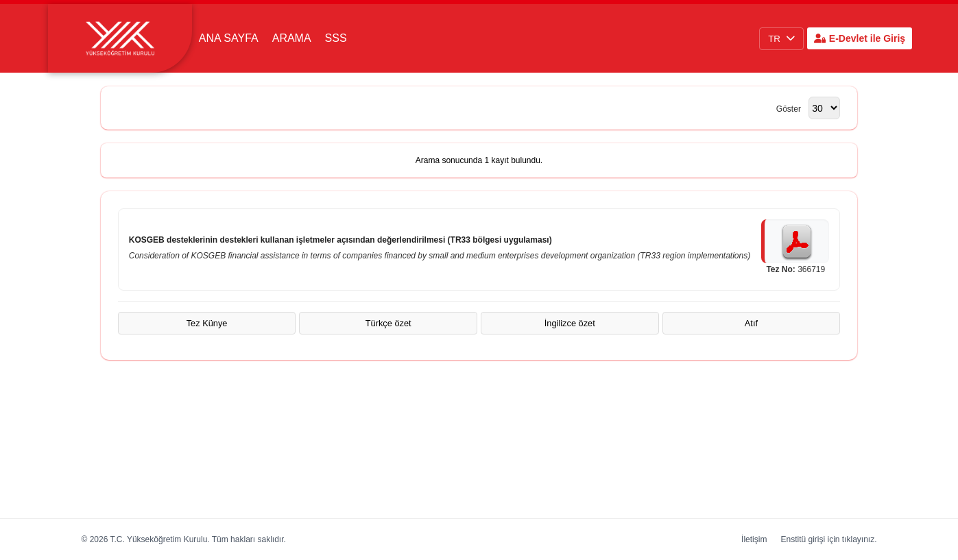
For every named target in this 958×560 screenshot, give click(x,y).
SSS (336, 38)
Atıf (751, 323)
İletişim (754, 539)
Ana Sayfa (229, 38)
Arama (292, 38)
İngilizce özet (570, 323)
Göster (790, 109)
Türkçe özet (388, 323)
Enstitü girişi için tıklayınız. (828, 539)
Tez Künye (207, 323)
